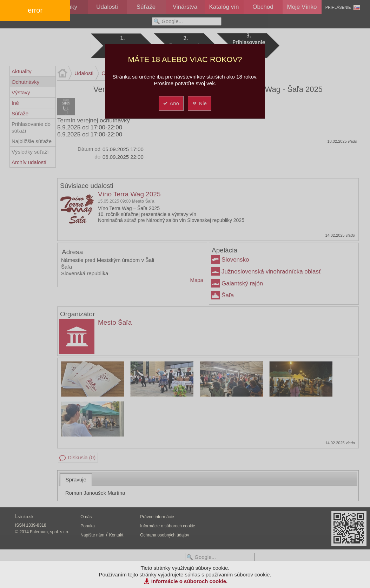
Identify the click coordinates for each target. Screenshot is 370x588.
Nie (199, 103)
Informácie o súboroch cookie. (190, 581)
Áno (171, 103)
